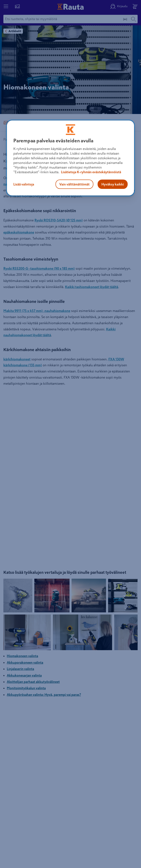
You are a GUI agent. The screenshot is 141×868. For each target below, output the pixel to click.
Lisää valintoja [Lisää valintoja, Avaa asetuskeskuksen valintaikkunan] (24, 184)
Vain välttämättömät (74, 184)
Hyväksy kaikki (113, 184)
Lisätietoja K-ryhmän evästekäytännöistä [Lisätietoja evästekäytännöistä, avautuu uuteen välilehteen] (91, 172)
